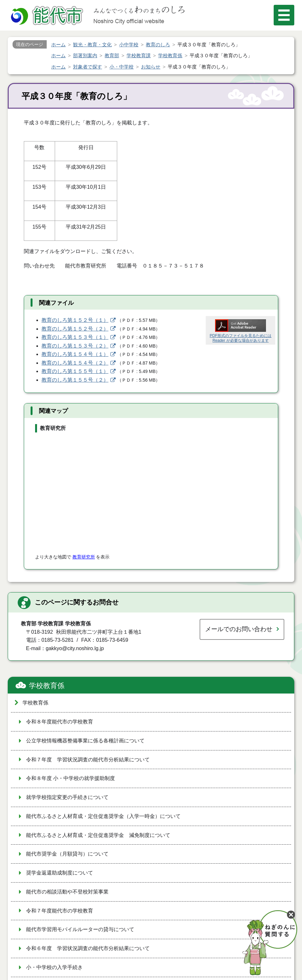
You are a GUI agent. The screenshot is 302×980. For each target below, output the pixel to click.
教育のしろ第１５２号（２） (75, 329)
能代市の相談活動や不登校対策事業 (67, 892)
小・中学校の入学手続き (54, 967)
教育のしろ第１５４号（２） (75, 363)
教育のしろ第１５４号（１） (75, 354)
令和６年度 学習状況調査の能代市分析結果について (88, 948)
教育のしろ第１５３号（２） (75, 346)
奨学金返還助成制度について (60, 873)
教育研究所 (84, 557)
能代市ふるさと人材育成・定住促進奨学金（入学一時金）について (103, 816)
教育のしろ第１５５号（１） (75, 371)
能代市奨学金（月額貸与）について (67, 854)
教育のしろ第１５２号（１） (75, 320)
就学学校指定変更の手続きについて (67, 797)
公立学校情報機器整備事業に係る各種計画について (85, 741)
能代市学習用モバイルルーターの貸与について (80, 929)
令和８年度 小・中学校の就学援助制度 (71, 778)
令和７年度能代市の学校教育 (60, 911)
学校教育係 (47, 686)
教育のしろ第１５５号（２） (75, 380)
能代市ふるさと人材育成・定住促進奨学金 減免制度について (98, 835)
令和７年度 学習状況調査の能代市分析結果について (88, 760)
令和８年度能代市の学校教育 (60, 722)
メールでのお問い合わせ (239, 629)
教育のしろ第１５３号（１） (75, 337)
